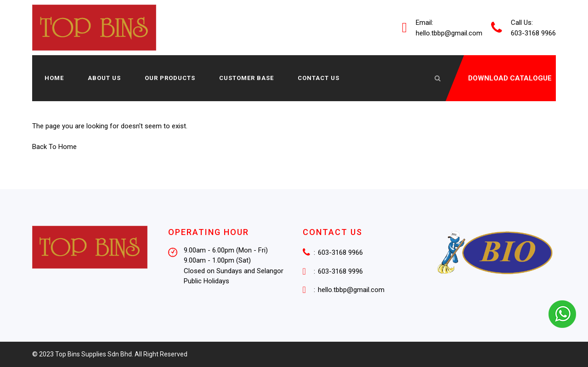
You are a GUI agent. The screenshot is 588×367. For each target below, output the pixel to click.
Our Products (170, 78)
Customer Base (246, 78)
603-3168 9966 (340, 252)
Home (54, 78)
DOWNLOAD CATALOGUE (510, 78)
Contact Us (319, 78)
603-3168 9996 (340, 271)
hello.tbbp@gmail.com (449, 33)
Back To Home (54, 147)
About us (104, 78)
